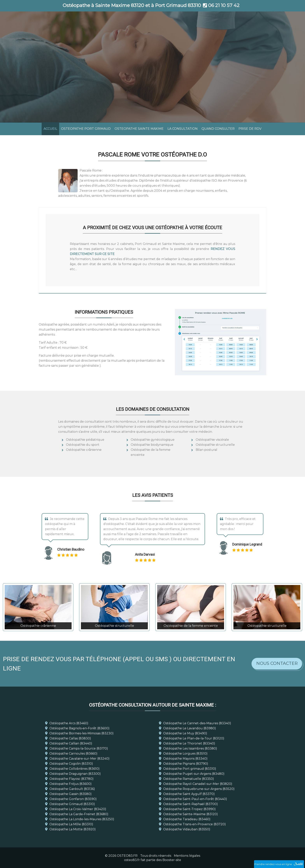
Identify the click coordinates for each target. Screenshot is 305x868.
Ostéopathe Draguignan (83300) (75, 774)
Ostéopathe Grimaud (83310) (72, 804)
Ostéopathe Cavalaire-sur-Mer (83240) (79, 759)
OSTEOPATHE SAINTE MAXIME (139, 129)
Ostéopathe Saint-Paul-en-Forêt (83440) (195, 799)
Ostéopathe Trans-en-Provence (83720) (195, 824)
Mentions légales (187, 856)
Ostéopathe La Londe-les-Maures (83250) (82, 819)
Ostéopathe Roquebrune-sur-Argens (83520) (199, 789)
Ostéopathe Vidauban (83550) (187, 829)
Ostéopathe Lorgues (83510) (185, 754)
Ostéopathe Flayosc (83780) (71, 779)
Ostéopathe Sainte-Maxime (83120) (191, 814)
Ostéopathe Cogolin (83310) (71, 764)
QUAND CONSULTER (218, 129)
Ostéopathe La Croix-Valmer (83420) (78, 809)
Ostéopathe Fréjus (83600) (71, 784)
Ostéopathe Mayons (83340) (185, 759)
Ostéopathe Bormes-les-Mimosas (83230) (82, 733)
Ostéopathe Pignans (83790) (186, 764)
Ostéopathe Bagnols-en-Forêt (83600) (79, 728)
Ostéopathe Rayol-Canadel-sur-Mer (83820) (198, 784)
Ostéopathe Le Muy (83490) (185, 733)
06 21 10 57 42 (224, 5)
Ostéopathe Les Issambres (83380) (190, 748)
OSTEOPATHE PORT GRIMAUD (86, 129)
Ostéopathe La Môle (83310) (71, 824)
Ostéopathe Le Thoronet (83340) (189, 743)
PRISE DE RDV (250, 129)
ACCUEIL (50, 129)
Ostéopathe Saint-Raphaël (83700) (191, 804)
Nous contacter (277, 663)
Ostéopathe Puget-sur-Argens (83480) (194, 774)
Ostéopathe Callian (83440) (71, 743)
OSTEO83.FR (127, 856)
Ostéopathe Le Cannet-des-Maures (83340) (197, 723)
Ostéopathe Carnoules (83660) (73, 754)
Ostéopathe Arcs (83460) (69, 723)
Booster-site (172, 860)
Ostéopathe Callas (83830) (70, 738)
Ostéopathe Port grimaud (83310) (190, 769)
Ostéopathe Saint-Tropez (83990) (189, 809)
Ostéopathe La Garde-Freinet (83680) (79, 814)
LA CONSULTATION (183, 129)
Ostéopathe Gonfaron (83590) (73, 799)
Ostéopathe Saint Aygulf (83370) (189, 794)
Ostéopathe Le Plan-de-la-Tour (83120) (194, 738)
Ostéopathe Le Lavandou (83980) (190, 728)
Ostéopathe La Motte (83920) (73, 829)
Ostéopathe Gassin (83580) (71, 794)
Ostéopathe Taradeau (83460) (187, 819)
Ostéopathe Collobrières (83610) (74, 769)
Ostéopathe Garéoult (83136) (72, 789)
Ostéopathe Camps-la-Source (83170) (79, 748)
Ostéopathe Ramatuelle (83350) (189, 779)
